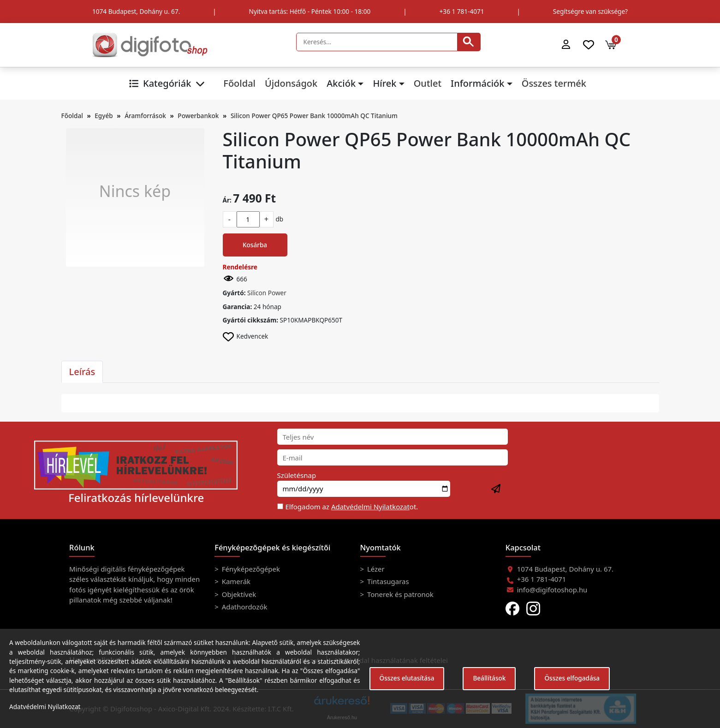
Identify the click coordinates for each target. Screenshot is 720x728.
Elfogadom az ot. (352, 507)
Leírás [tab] (82, 372)
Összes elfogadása (572, 678)
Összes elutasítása (407, 678)
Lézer (375, 569)
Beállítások (489, 678)
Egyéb (104, 116)
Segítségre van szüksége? (590, 11)
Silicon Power (267, 293)
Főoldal (239, 83)
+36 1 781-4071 (462, 11)
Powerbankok (198, 116)
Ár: (227, 200)
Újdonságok (291, 83)
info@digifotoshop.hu (552, 590)
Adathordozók (244, 607)
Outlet (428, 83)
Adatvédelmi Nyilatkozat (370, 507)
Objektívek (238, 594)
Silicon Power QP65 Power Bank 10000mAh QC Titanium (314, 116)
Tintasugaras (387, 581)
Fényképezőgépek (250, 569)
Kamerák (235, 581)
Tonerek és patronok (399, 594)
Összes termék (554, 83)
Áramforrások (145, 116)
